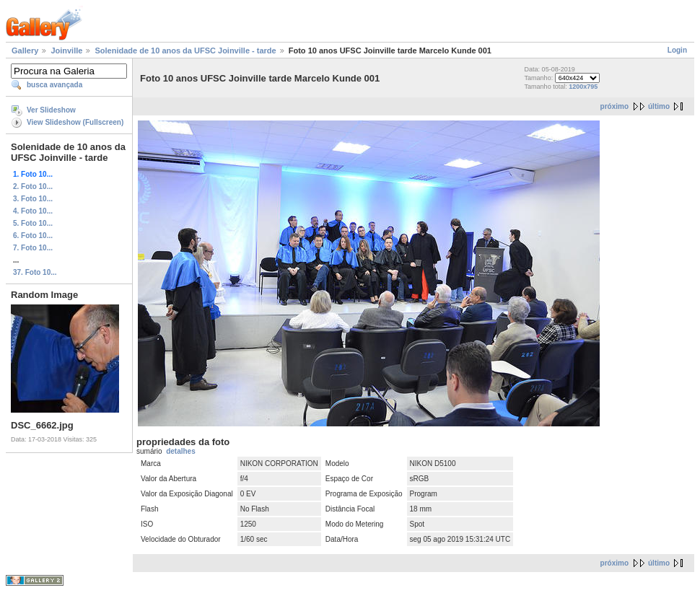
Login (677, 50)
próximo (614, 106)
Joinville (66, 50)
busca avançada (54, 85)
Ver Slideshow (51, 110)
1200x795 (583, 87)
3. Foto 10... (33, 199)
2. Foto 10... (33, 186)
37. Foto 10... (35, 272)
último (659, 106)
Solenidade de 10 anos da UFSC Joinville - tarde (185, 50)
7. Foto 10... (33, 248)
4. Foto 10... (33, 211)
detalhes (181, 451)
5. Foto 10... (33, 223)
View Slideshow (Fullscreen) (75, 122)
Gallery (25, 50)
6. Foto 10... (33, 236)
